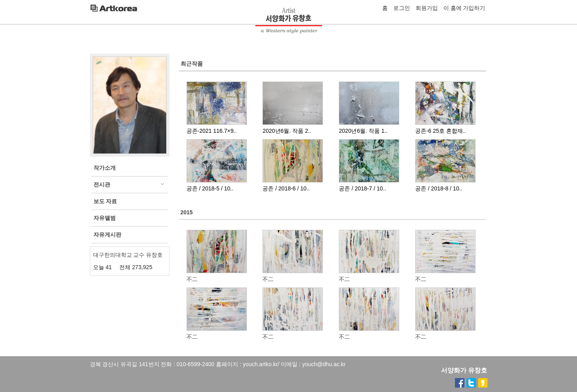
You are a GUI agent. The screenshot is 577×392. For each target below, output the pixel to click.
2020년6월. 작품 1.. (363, 131)
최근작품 (192, 64)
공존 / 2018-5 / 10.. (210, 188)
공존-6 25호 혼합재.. (441, 131)
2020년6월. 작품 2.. (287, 131)
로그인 (402, 8)
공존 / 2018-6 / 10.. (286, 188)
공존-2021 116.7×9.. (212, 131)
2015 (187, 212)
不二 (192, 279)
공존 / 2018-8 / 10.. (439, 188)
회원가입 (427, 8)
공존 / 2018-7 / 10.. (362, 188)
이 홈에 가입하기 (464, 8)
